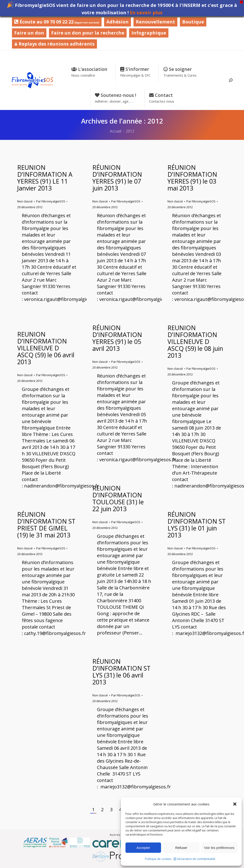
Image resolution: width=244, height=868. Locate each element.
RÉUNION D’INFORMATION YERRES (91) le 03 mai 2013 (192, 178)
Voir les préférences (219, 848)
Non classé (25, 201)
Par (51, 201)
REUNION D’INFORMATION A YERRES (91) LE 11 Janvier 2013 (45, 178)
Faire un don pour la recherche (88, 33)
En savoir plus (146, 13)
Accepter (143, 848)
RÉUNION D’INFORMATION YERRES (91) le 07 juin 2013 (117, 178)
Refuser (181, 848)
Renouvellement (155, 22)
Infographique (149, 33)
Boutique (193, 22)
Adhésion (118, 22)
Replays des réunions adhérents (54, 44)
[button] (235, 804)
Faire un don (29, 33)
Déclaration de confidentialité (196, 859)
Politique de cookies (158, 859)
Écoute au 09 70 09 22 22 (57, 22)
